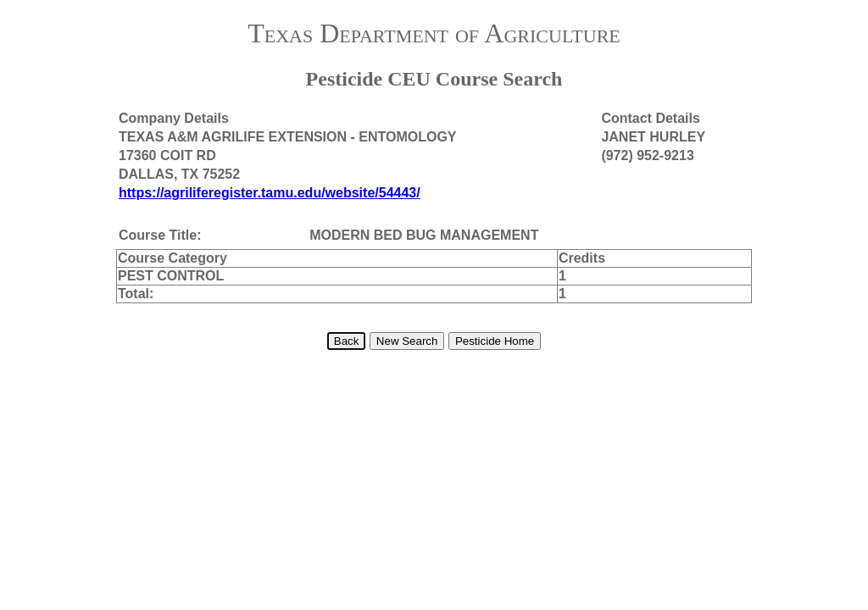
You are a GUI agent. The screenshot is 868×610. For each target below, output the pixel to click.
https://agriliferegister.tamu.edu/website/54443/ (270, 193)
